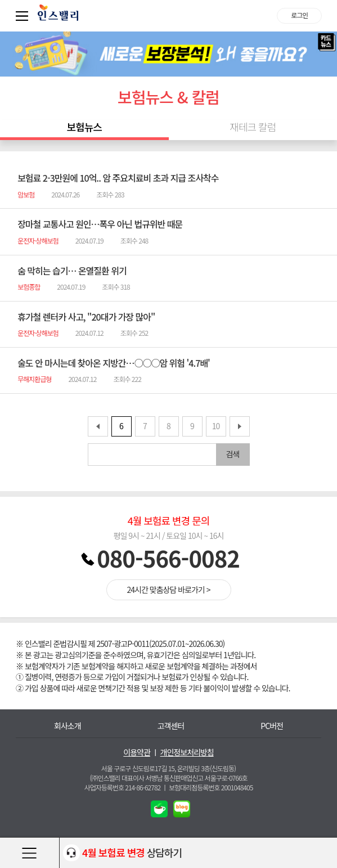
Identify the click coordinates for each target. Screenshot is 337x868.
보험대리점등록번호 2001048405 (211, 787)
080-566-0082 (168, 558)
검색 (233, 454)
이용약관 (137, 752)
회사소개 (68, 726)
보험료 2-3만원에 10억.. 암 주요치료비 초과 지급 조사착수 (118, 178)
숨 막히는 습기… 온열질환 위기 (72, 271)
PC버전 (272, 726)
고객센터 (171, 726)
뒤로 (240, 426)
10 (216, 426)
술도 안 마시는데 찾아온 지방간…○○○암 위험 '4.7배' (114, 363)
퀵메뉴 (24, 16)
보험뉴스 (84, 127)
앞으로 (98, 426)
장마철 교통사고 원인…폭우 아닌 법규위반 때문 (100, 224)
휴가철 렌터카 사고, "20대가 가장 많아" (86, 317)
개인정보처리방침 (187, 752)
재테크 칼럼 (253, 127)
